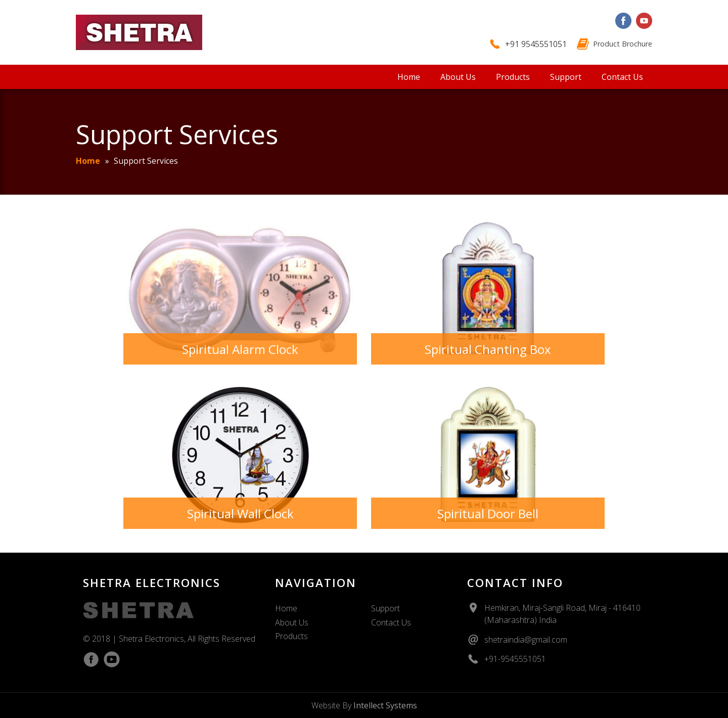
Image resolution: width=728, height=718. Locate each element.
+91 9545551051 (536, 44)
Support (566, 77)
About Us (458, 77)
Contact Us (622, 77)
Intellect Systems (385, 705)
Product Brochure (623, 44)
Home (409, 77)
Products (513, 77)
